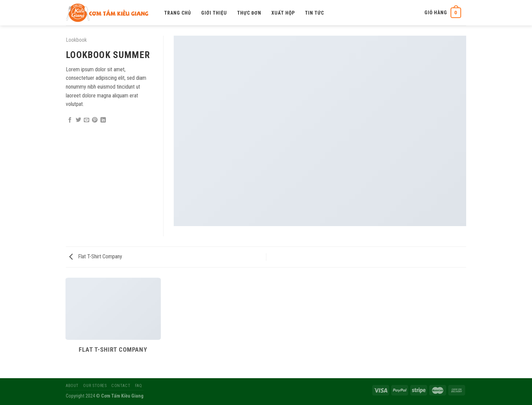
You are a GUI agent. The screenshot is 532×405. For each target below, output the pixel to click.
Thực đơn (249, 13)
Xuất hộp (283, 13)
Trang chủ (178, 13)
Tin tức (315, 13)
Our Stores (95, 386)
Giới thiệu (214, 13)
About (72, 386)
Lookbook (76, 40)
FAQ (139, 386)
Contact (121, 386)
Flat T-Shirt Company (96, 256)
